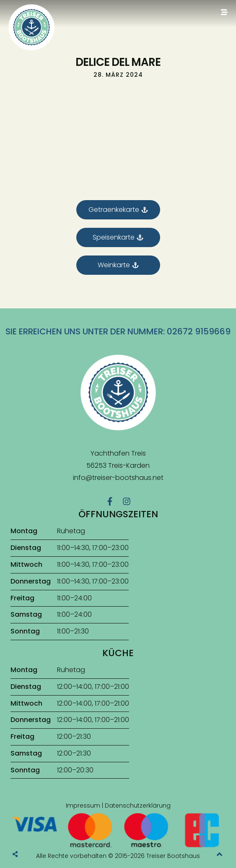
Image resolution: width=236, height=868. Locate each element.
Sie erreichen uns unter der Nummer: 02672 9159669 (118, 331)
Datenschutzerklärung (138, 805)
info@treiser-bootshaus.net (118, 478)
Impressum (83, 805)
